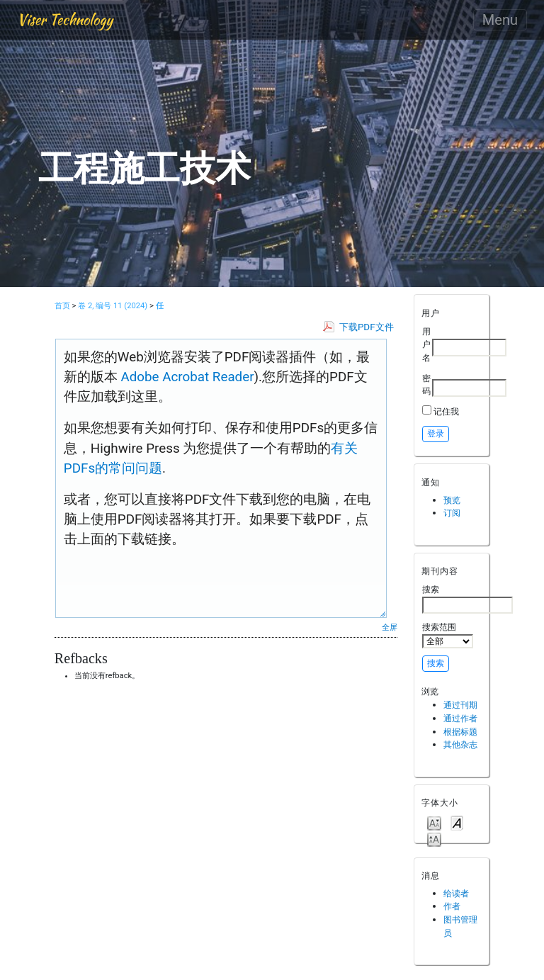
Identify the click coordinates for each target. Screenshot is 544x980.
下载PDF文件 (367, 327)
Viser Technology (65, 19)
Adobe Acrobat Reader (186, 377)
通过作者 (460, 718)
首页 (62, 306)
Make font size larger (434, 839)
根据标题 (460, 732)
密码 (426, 385)
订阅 (452, 513)
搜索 (467, 599)
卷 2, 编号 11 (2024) (113, 306)
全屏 (390, 627)
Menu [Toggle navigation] (500, 20)
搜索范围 (448, 635)
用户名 (426, 344)
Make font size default (457, 822)
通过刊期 (460, 705)
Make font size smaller (434, 822)
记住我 (446, 411)
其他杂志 (460, 744)
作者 (452, 906)
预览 (452, 500)
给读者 (456, 893)
